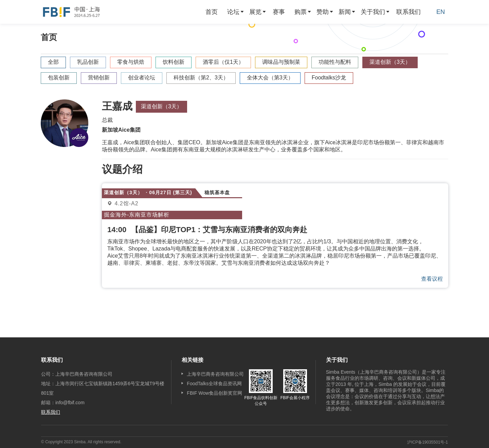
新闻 (345, 12)
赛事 (279, 12)
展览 (255, 12)
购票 (301, 12)
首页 (212, 12)
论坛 (233, 12)
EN (441, 12)
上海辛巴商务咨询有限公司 (215, 374)
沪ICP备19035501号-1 (428, 442)
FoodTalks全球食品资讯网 (214, 384)
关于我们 (373, 12)
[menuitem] (212, 12)
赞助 (323, 12)
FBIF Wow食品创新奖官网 (214, 393)
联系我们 (409, 12)
